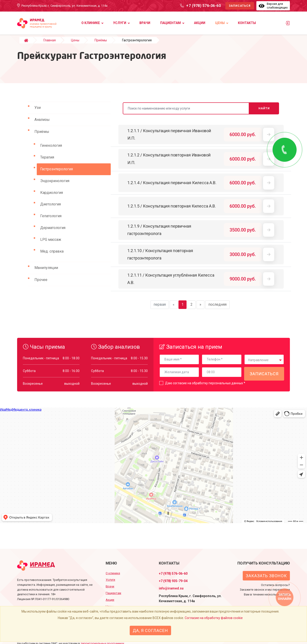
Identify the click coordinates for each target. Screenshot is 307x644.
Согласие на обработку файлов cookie (214, 618)
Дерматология (53, 232)
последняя (217, 309)
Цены (220, 23)
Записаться (240, 6)
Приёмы (42, 136)
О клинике (91, 23)
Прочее (41, 284)
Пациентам (170, 23)
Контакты (247, 23)
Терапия (47, 162)
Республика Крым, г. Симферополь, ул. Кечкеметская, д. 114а (64, 6)
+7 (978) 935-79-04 (173, 581)
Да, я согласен (150, 630)
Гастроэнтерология (57, 174)
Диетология (51, 209)
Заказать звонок (266, 576)
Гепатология (51, 221)
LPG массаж (51, 244)
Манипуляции (46, 272)
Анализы (42, 124)
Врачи (145, 23)
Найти (264, 113)
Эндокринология (55, 185)
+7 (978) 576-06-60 (203, 6)
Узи (38, 112)
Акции (200, 23)
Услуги (120, 23)
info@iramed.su (171, 588)
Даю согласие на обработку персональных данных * (205, 388)
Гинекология (51, 150)
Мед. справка (52, 256)
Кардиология (52, 197)
